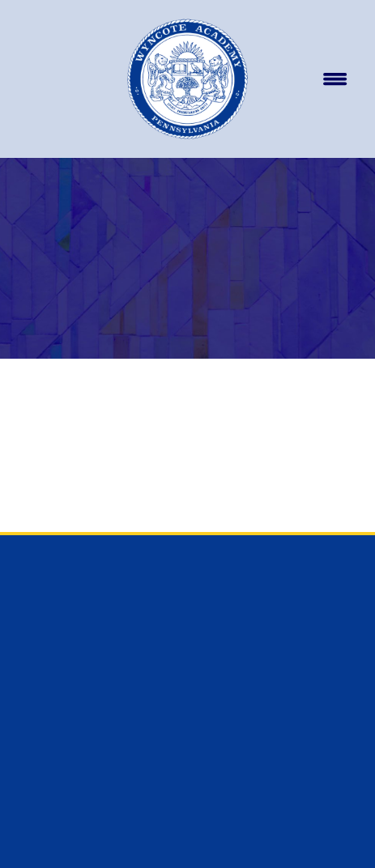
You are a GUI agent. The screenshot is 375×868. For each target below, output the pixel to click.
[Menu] (335, 79)
